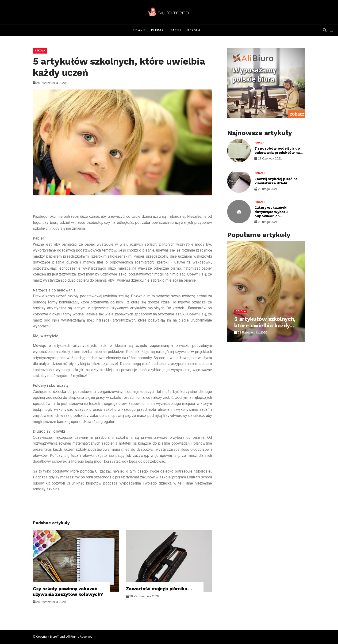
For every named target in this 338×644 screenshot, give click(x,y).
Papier (176, 30)
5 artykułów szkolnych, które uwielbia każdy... (265, 322)
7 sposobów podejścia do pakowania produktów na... (278, 151)
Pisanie (139, 30)
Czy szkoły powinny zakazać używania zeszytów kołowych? (68, 591)
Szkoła (194, 30)
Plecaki (158, 30)
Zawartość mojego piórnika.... (159, 589)
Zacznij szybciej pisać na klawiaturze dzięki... (276, 181)
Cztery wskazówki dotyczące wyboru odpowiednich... (271, 212)
